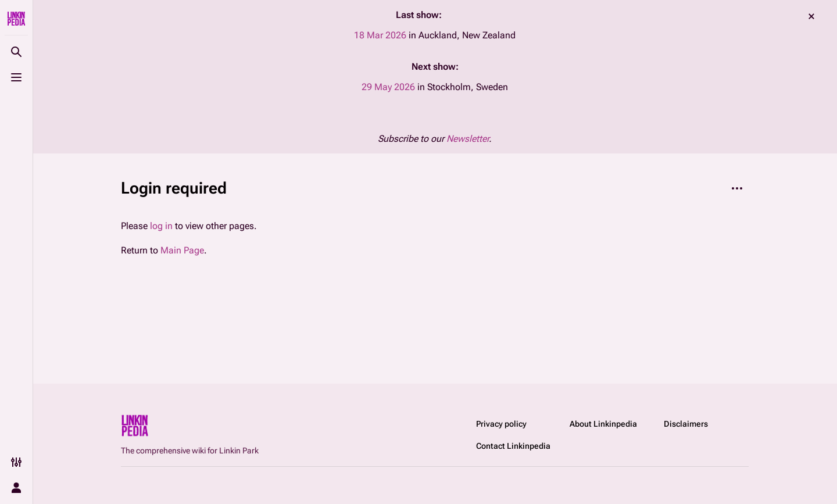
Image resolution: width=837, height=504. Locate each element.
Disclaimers (686, 424)
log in (161, 226)
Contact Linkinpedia (513, 446)
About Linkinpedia (603, 424)
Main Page (182, 250)
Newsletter (468, 139)
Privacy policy (501, 424)
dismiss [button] (811, 16)
